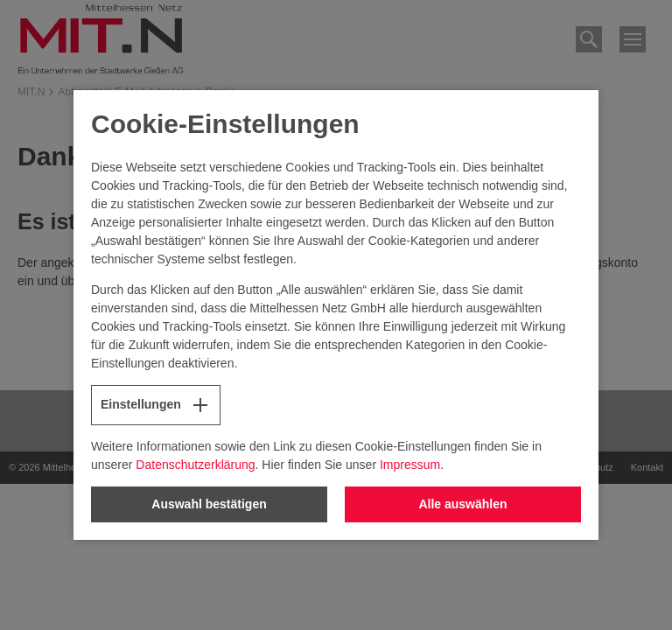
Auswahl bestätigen (209, 504)
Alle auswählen (462, 504)
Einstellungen (156, 405)
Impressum (410, 465)
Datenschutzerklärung (195, 465)
